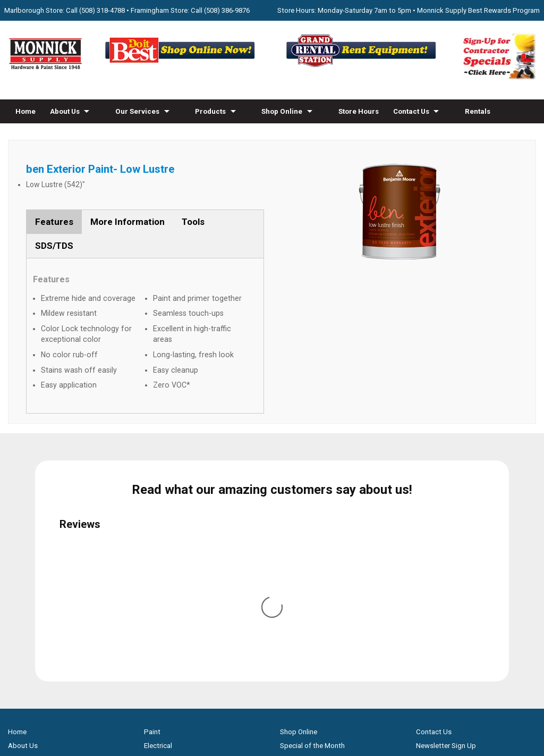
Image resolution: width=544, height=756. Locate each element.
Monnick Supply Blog (449, 567)
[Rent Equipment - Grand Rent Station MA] (363, 66)
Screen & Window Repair (46, 553)
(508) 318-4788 (102, 10)
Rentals (478, 111)
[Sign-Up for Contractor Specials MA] (499, 77)
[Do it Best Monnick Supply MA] (272, 691)
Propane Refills (31, 567)
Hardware (159, 539)
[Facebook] (261, 655)
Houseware (161, 553)
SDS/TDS (54, 246)
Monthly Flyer (300, 539)
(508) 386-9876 (227, 10)
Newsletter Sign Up (446, 525)
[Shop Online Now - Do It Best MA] (181, 66)
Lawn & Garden (167, 567)
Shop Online (282, 111)
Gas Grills (159, 623)
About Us (65, 111)
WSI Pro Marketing (407, 709)
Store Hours (359, 111)
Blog (87, 135)
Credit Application (308, 581)
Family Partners (440, 539)
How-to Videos (40, 135)
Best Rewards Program (316, 567)
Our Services (137, 111)
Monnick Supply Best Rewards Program (478, 10)
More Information (127, 222)
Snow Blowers (166, 609)
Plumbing (159, 581)
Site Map (430, 581)
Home (25, 111)
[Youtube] (283, 655)
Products (210, 111)
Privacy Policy (272, 728)
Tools (193, 222)
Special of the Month (312, 525)
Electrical (158, 525)
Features (54, 222)
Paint (152, 511)
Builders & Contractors (451, 553)
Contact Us (411, 111)
